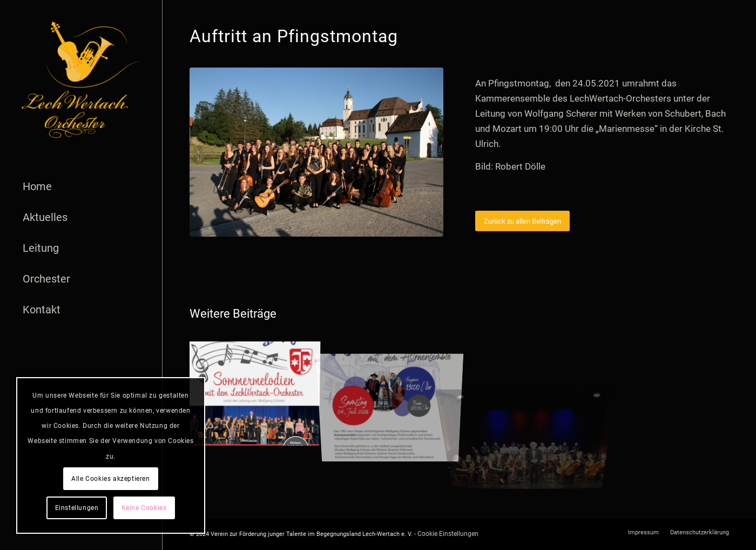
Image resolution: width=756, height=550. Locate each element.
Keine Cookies (144, 508)
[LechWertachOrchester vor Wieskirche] (316, 152)
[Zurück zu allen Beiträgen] (522, 221)
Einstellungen (77, 508)
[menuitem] (81, 187)
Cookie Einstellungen (448, 534)
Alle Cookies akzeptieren (110, 479)
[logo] (81, 80)
